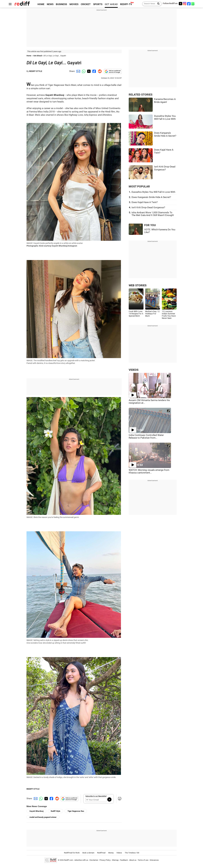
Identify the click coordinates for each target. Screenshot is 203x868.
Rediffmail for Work (72, 853)
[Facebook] (189, 4)
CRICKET (86, 4)
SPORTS (98, 4)
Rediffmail (101, 853)
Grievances (154, 860)
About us (133, 860)
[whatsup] (193, 4)
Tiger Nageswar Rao (76, 811)
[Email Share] (78, 71)
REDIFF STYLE (36, 71)
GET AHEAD (111, 4)
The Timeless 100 (132, 853)
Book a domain (88, 853)
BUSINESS (61, 4)
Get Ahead (38, 56)
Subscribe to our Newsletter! (96, 796)
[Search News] (158, 4)
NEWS (50, 4)
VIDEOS (134, 370)
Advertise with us (81, 860)
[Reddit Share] (99, 71)
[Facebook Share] (94, 71)
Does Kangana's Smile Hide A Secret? (151, 197)
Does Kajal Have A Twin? (145, 202)
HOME (41, 4)
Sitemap (115, 860)
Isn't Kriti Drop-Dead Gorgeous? (148, 207)
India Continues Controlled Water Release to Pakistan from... (146, 436)
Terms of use (143, 860)
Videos (119, 853)
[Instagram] (185, 4)
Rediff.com (69, 860)
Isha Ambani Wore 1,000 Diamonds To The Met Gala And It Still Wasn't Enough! (153, 214)
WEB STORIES (138, 285)
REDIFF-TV (126, 4)
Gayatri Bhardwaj (36, 811)
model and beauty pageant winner (43, 817)
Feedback (124, 860)
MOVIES (74, 4)
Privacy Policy (105, 860)
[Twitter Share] (89, 71)
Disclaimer (94, 860)
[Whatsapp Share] (83, 71)
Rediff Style (55, 811)
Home (29, 56)
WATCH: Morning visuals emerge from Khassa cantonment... (149, 471)
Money (111, 853)
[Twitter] (180, 4)
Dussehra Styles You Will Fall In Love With (153, 192)
